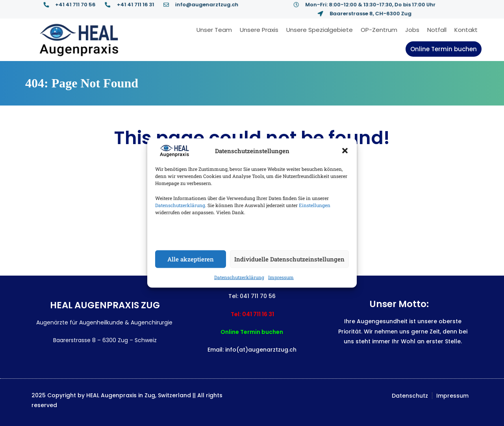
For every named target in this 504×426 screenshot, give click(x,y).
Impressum (281, 277)
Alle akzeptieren (191, 259)
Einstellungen (315, 205)
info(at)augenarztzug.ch (261, 350)
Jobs (412, 30)
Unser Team (214, 30)
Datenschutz (410, 396)
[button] (345, 151)
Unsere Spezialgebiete (320, 30)
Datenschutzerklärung (180, 205)
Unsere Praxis (259, 30)
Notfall (437, 30)
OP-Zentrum (379, 30)
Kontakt (466, 30)
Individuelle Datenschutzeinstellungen (289, 259)
